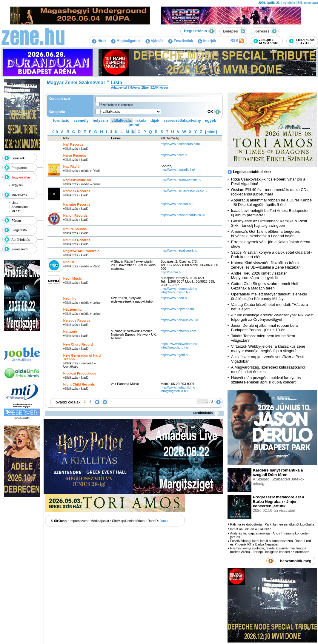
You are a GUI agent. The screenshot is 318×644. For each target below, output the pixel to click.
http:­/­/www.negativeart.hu (179, 250)
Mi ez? (16, 211)
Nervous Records (77, 321)
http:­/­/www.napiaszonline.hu (181, 179)
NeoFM (69, 262)
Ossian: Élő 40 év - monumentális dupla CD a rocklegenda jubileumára (270, 192)
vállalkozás (122, 120)
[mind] (135, 125)
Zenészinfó (19, 249)
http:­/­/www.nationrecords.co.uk (183, 215)
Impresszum (79, 521)
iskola (141, 120)
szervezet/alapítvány (182, 120)
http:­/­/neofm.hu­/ (172, 272)
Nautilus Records (77, 240)
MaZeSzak (19, 195)
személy (81, 120)
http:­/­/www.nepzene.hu (177, 309)
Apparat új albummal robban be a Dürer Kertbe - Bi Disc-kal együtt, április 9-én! (271, 202)
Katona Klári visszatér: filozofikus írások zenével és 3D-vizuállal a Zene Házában (266, 265)
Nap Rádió (71, 167)
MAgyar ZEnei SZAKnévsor (149, 88)
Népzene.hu (73, 309)
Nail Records (73, 144)
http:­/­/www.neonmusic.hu (179, 289)
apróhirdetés (206, 413)
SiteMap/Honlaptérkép (128, 521)
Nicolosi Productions (80, 373)
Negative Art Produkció (81, 251)
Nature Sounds (75, 229)
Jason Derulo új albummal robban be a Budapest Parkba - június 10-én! (264, 328)
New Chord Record (78, 344)
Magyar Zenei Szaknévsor (76, 83)
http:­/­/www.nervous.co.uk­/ (179, 320)
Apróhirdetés (21, 240)
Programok (19, 168)
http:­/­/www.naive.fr (174, 155)
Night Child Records (79, 384)
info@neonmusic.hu (175, 292)
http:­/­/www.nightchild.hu (178, 387)
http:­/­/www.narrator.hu (177, 204)
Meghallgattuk (126, 41)
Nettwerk (70, 332)
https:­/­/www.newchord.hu (179, 344)
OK (214, 111)
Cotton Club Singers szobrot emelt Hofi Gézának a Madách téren (265, 286)
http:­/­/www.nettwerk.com (178, 331)
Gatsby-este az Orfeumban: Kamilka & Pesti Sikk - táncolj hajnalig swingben (269, 223)
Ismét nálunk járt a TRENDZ (251, 529)
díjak (155, 120)
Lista (15, 203)
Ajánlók (155, 41)
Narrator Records (77, 204)
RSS (237, 41)
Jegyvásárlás (21, 177)
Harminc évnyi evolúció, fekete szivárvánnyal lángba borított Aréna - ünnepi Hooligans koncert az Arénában (270, 550)
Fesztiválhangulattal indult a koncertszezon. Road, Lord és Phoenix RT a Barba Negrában (271, 543)
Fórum (16, 221)
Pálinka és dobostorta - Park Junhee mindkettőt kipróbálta (272, 524)
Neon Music (73, 278)
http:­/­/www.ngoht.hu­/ (176, 355)
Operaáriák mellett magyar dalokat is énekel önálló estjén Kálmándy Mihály (269, 296)
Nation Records (75, 215)
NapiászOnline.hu (77, 180)
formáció (61, 120)
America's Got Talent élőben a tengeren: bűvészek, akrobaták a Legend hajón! (266, 234)
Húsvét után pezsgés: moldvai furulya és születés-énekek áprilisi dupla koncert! (266, 380)
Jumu (164, 521)
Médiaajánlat (100, 521)
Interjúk (207, 41)
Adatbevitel (19, 207)
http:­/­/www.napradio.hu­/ (178, 170)
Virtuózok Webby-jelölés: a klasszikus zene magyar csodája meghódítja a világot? (268, 349)
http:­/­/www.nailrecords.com (180, 144)
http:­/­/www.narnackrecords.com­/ (184, 190)
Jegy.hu (17, 185)
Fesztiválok (180, 41)
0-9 (55, 132)
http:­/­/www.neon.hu (175, 298)
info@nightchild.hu (174, 391)
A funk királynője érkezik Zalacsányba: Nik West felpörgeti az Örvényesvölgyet (272, 317)
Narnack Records (77, 191)
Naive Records (75, 155)
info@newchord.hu (174, 347)
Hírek (99, 41)
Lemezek (18, 158)
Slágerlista (19, 230)
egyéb (211, 120)
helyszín (100, 120)
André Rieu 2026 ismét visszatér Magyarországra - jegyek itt (259, 275)
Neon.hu (70, 298)
